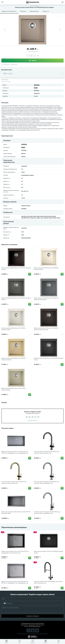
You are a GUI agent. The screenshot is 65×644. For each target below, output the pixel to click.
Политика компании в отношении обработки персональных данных (33, 634)
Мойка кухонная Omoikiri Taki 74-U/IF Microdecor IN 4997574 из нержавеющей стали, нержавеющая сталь (15, 452)
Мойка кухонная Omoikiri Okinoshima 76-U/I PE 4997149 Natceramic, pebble (16, 513)
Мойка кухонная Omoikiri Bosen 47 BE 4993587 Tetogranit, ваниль (13, 389)
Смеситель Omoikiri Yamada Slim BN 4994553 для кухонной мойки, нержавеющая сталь (46, 482)
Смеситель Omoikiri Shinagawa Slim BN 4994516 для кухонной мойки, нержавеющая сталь (47, 513)
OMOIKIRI (37, 85)
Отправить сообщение (33, 616)
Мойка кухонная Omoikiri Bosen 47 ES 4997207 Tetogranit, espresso (16, 269)
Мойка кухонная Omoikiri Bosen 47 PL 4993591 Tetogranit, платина (16, 299)
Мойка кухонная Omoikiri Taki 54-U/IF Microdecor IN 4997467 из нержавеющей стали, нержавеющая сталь (15, 582)
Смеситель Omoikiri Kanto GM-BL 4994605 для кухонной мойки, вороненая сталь (48, 582)
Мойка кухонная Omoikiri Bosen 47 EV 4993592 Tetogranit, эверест (14, 329)
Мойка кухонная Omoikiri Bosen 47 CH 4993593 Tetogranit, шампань (14, 359)
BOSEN (36, 88)
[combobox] (4, 74)
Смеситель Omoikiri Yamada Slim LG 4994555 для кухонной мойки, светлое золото (14, 482)
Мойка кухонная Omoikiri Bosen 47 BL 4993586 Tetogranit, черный (49, 359)
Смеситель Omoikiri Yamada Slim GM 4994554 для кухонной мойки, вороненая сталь (47, 452)
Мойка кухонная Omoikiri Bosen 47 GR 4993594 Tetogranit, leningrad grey (46, 299)
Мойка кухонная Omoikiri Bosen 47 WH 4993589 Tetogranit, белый (46, 269)
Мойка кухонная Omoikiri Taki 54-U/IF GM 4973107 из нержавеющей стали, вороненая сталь (15, 552)
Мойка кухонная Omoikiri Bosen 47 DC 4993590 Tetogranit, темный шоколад (46, 329)
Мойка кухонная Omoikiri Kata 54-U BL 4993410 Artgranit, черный (49, 552)
